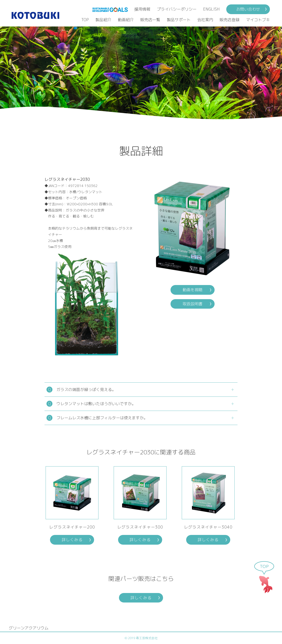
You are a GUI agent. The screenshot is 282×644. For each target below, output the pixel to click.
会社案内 (205, 20)
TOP (85, 20)
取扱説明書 (193, 304)
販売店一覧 (150, 20)
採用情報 (142, 9)
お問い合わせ (248, 9)
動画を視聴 (193, 290)
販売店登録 (230, 20)
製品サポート (179, 20)
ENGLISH (211, 9)
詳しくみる (72, 540)
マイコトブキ (258, 20)
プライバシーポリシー (177, 9)
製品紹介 (103, 20)
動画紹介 (126, 20)
